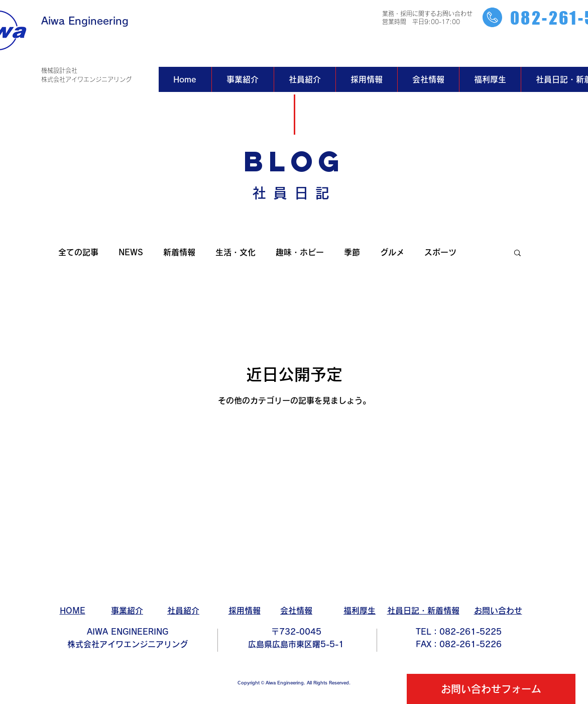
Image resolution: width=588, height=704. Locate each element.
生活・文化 (236, 252)
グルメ (392, 252)
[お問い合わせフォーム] (491, 689)
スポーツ (440, 252)
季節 (352, 252)
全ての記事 (78, 252)
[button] (517, 254)
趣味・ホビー (300, 252)
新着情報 (179, 252)
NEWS (131, 252)
